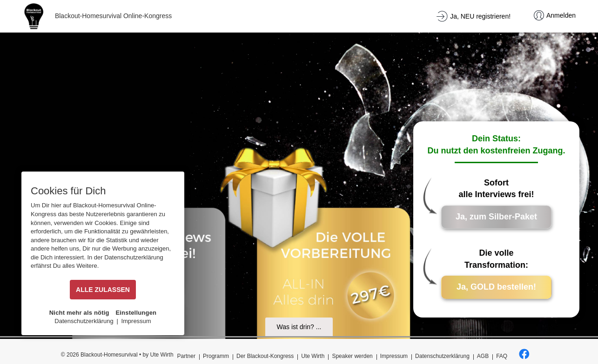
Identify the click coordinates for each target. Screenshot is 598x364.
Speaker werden (352, 356)
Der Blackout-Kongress (265, 356)
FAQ (502, 356)
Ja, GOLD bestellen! (496, 287)
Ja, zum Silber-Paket (496, 217)
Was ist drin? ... (299, 327)
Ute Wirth (313, 356)
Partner (186, 356)
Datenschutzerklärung (442, 356)
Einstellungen (136, 313)
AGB (483, 356)
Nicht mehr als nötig (79, 313)
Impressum (394, 356)
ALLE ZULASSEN (103, 290)
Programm (216, 356)
